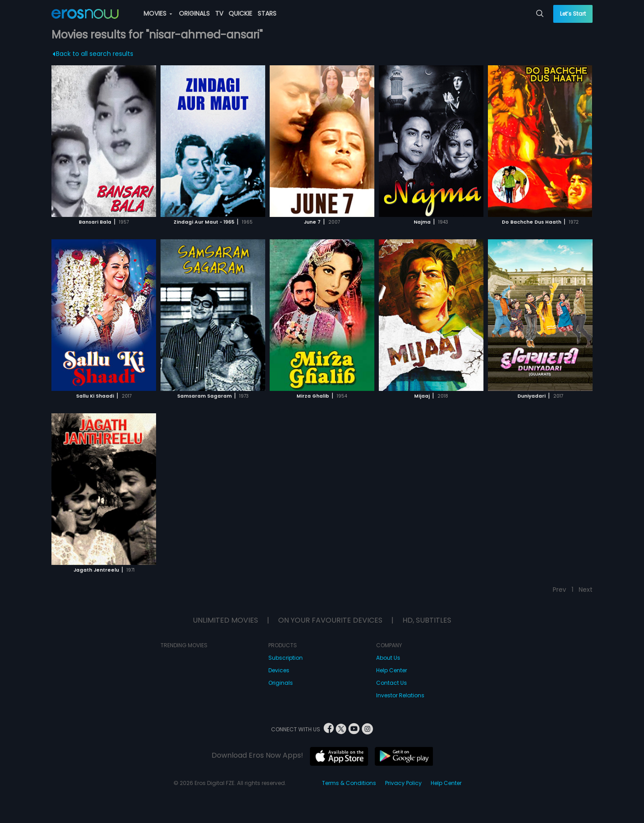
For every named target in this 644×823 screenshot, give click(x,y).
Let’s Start (573, 14)
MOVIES (158, 13)
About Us (388, 658)
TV (219, 13)
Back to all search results (93, 54)
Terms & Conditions (349, 783)
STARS (267, 13)
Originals (281, 683)
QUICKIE (240, 13)
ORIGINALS (194, 13)
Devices (279, 670)
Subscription (286, 658)
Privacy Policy (403, 783)
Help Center (392, 670)
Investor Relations (400, 695)
